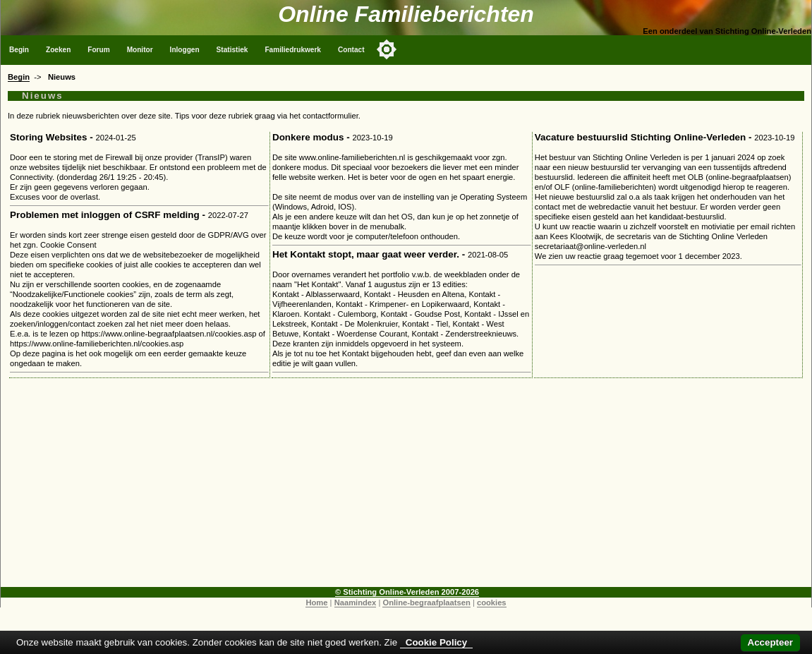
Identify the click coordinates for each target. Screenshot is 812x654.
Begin (19, 50)
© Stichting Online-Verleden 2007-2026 (407, 592)
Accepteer (770, 642)
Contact (351, 50)
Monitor (140, 50)
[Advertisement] (406, 488)
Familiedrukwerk (293, 50)
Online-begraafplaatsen (426, 602)
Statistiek (232, 50)
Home (316, 602)
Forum (98, 50)
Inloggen (185, 50)
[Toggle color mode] (387, 49)
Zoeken (58, 50)
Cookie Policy (436, 642)
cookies (492, 602)
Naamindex (356, 602)
